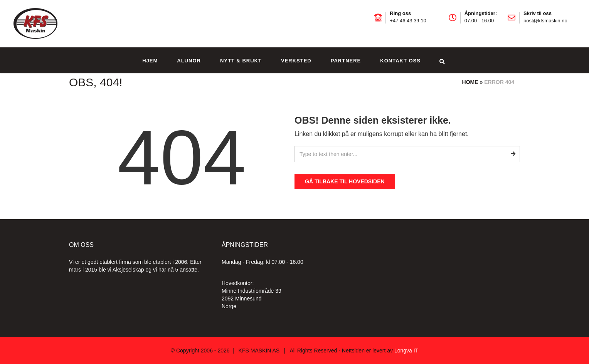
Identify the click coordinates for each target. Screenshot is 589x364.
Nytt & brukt (241, 61)
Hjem (150, 61)
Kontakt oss (400, 61)
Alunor (189, 61)
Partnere (346, 61)
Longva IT (406, 351)
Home (470, 82)
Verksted (296, 61)
